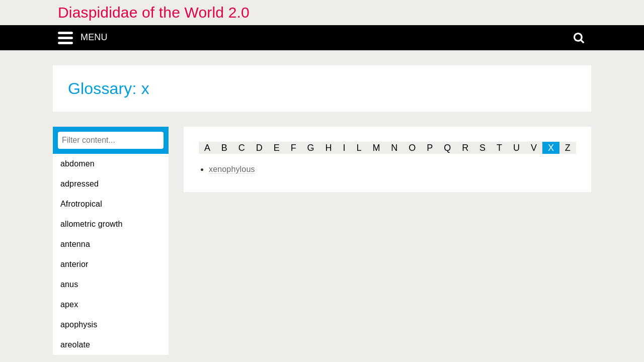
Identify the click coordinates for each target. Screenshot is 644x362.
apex (69, 304)
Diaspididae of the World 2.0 (154, 12)
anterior (74, 264)
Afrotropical (81, 204)
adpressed (79, 184)
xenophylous (232, 169)
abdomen (77, 164)
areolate (75, 345)
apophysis (79, 325)
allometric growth (92, 224)
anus (69, 284)
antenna (75, 244)
